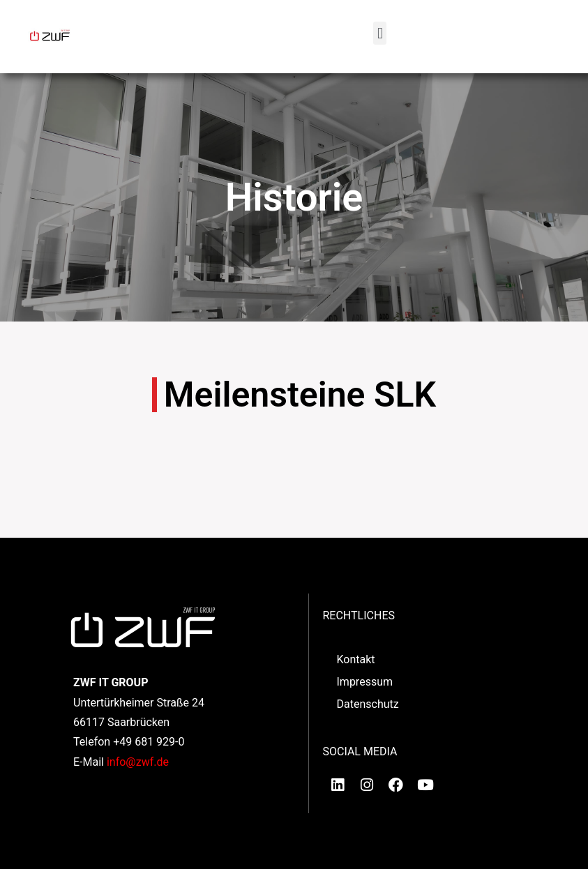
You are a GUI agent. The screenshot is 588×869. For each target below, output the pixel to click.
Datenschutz (368, 704)
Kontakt (356, 659)
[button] (380, 33)
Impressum (365, 682)
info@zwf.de (138, 762)
